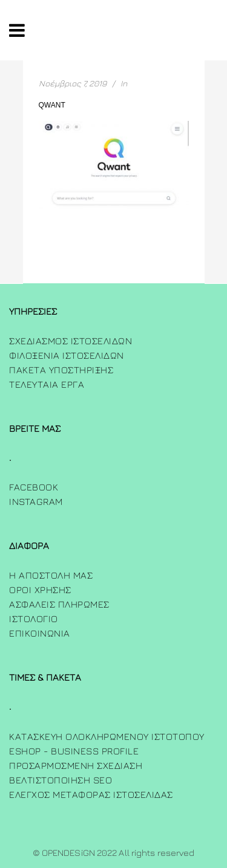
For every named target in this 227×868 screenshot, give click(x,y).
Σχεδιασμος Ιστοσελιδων (71, 341)
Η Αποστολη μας (51, 575)
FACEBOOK (34, 487)
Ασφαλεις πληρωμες (59, 604)
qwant (52, 105)
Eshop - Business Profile (74, 751)
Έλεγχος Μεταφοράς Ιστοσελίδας (91, 794)
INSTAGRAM (36, 501)
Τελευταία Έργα (47, 384)
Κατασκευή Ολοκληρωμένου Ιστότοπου (107, 736)
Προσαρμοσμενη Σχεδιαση (76, 765)
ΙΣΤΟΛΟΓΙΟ (34, 619)
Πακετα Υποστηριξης (61, 370)
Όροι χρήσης (40, 590)
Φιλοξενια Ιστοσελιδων (67, 355)
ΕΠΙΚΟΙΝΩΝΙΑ (40, 633)
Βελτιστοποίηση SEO (61, 780)
